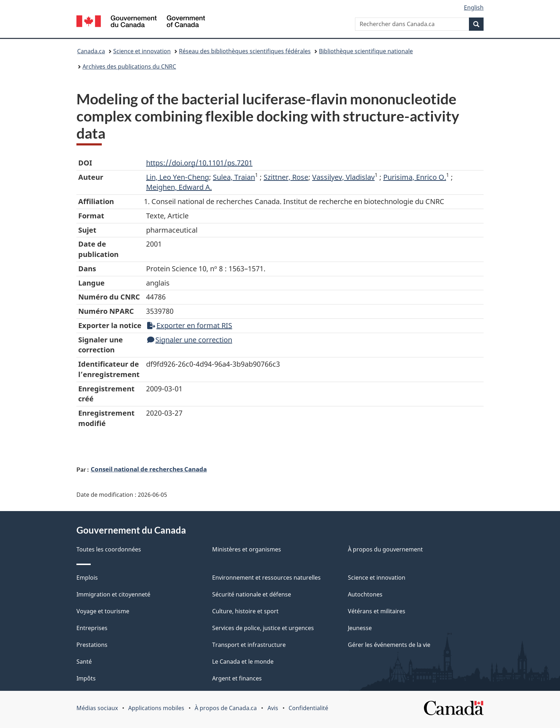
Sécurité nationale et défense (252, 594)
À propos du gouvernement (385, 549)
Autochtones (365, 594)
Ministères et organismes (247, 549)
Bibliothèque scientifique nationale (366, 51)
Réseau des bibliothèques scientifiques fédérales (245, 51)
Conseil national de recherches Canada (149, 469)
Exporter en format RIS (190, 325)
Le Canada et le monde (243, 662)
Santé (84, 662)
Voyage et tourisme (103, 611)
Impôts (86, 678)
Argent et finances (237, 678)
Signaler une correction (190, 340)
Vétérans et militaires (377, 611)
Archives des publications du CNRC (129, 66)
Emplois (87, 578)
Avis (273, 708)
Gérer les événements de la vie (389, 645)
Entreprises (92, 628)
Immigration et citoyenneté (113, 594)
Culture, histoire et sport (245, 611)
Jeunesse (360, 628)
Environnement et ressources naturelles (266, 578)
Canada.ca (91, 51)
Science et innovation (142, 51)
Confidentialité (308, 708)
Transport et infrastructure (249, 645)
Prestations (92, 645)
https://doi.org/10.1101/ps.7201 (199, 163)
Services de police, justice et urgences (263, 628)
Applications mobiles (156, 708)
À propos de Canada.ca (226, 708)
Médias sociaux (97, 708)
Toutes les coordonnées (109, 549)
